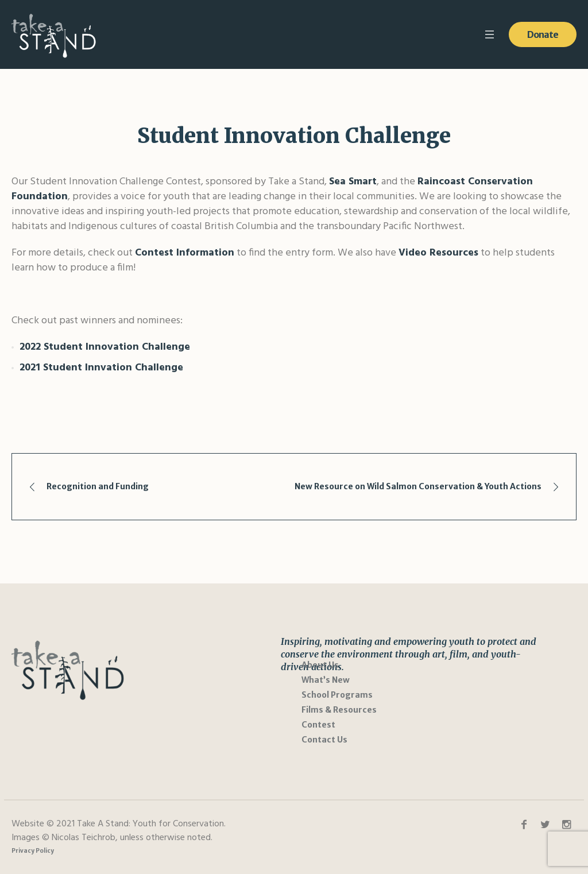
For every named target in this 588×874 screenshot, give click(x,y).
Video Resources (438, 253)
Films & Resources (339, 710)
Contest (318, 725)
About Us (320, 665)
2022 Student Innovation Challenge (105, 347)
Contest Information (185, 253)
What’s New (326, 680)
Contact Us (324, 740)
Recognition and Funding (98, 486)
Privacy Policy (33, 851)
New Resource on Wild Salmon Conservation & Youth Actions (418, 486)
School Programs (337, 695)
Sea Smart (353, 182)
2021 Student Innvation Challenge (101, 368)
